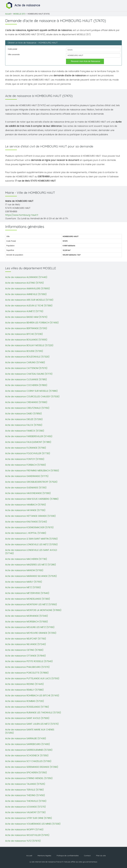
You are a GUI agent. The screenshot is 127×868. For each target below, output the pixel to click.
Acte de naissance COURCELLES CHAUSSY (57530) (32, 396)
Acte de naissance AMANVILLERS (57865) (28, 288)
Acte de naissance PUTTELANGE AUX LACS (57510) (32, 678)
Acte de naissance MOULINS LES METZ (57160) (30, 627)
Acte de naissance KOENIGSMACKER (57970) (29, 527)
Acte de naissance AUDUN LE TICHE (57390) (29, 306)
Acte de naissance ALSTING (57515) (24, 283)
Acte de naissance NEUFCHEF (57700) (26, 639)
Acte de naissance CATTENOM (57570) (26, 368)
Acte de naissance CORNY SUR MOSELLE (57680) (31, 391)
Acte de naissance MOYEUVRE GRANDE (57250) (31, 633)
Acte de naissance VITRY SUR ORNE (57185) (29, 818)
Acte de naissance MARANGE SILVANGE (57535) (31, 576)
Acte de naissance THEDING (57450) (25, 795)
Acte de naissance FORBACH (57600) (26, 465)
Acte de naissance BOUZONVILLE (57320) (27, 357)
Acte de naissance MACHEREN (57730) (26, 559)
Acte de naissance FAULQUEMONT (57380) (28, 442)
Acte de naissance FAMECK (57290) (25, 431)
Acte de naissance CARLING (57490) (25, 362)
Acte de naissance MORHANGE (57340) (27, 616)
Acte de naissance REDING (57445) (24, 684)
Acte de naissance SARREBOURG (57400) (28, 744)
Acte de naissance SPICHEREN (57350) (26, 773)
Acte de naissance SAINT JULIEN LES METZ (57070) (32, 724)
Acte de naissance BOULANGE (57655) (26, 340)
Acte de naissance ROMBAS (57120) (25, 701)
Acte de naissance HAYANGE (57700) (25, 510)
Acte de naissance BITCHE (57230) (24, 334)
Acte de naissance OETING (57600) (24, 650)
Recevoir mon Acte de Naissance (86, 61)
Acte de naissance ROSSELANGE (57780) (27, 707)
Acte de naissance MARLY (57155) (24, 582)
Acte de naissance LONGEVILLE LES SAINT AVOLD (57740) (31, 552)
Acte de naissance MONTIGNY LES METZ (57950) (31, 604)
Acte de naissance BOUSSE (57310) (24, 351)
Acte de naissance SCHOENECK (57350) (27, 755)
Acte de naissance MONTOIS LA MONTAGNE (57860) (33, 610)
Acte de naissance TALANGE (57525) (25, 784)
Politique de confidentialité (68, 856)
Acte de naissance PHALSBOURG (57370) (27, 667)
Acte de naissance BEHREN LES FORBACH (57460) (32, 323)
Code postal (12, 49)
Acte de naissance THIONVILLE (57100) (26, 801)
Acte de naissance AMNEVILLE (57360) (26, 294)
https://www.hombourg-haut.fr (22, 215)
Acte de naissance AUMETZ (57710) (24, 311)
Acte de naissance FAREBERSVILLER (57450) (29, 436)
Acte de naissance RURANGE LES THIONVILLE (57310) (33, 713)
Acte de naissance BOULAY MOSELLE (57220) (29, 345)
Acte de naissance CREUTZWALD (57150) (27, 408)
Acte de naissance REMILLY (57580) (24, 690)
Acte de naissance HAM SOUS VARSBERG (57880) (32, 499)
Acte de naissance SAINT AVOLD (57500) (27, 718)
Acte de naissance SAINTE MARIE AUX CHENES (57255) (30, 731)
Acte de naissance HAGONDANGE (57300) (28, 493)
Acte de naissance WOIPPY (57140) (24, 829)
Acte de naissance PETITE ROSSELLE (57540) (29, 661)
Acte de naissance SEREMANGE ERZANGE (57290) (32, 767)
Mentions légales (44, 856)
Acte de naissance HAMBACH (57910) (26, 505)
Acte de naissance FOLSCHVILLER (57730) (28, 453)
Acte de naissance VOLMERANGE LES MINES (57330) (33, 824)
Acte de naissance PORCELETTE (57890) (27, 673)
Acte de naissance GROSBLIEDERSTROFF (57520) (31, 482)
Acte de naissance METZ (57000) (23, 587)
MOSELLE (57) (19, 14)
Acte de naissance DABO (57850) (24, 414)
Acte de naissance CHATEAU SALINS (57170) (29, 374)
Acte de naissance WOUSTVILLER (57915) (27, 835)
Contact (87, 856)
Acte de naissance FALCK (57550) (24, 425)
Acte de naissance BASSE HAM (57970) (26, 317)
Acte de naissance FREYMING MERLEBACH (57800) (32, 471)
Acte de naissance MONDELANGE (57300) (28, 599)
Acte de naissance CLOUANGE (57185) (26, 379)
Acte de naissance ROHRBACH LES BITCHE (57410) (32, 695)
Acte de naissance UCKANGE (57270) (25, 807)
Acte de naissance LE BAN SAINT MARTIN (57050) (31, 539)
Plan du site (101, 856)
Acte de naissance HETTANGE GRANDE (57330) (30, 516)
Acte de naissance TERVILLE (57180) (24, 790)
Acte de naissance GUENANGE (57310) (26, 488)
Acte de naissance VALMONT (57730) (25, 812)
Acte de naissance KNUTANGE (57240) (26, 522)
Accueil (8, 14)
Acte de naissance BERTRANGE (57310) (26, 328)
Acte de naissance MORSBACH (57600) (27, 622)
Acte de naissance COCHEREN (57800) (26, 385)
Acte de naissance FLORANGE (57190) (26, 448)
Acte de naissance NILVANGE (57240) (26, 644)
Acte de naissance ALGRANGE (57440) (26, 277)
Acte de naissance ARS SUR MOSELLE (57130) (29, 300)
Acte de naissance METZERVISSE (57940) (27, 593)
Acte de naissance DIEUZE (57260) (24, 419)
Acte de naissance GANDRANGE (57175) (27, 476)
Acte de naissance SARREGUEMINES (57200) (29, 750)
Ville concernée (14, 54)
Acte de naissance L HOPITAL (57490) (26, 533)
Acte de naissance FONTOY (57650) (25, 459)
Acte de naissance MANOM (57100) (24, 570)
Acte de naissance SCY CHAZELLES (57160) (28, 761)
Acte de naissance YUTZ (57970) (23, 841)
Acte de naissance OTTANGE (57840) (25, 656)
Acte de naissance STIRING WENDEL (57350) (29, 778)
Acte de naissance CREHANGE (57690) (26, 402)
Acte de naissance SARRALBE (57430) (26, 738)
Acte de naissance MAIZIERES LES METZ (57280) (31, 565)
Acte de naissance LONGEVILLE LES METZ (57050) (31, 544)
